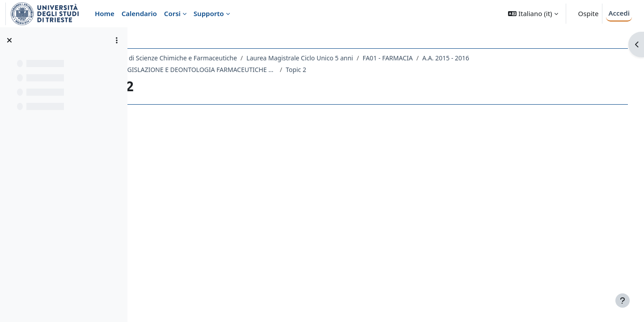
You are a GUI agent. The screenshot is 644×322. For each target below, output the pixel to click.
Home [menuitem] (105, 13)
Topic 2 (353, 70)
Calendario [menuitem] (139, 13)
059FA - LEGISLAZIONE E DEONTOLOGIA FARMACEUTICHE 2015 (244, 70)
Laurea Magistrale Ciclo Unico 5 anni (357, 58)
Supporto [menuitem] (209, 13)
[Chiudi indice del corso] (9, 40)
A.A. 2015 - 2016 (503, 58)
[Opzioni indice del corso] (117, 40)
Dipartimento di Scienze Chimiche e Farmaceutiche (219, 58)
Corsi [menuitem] (172, 13)
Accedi (619, 13)
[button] (533, 14)
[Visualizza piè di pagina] (623, 301)
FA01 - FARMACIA (445, 58)
